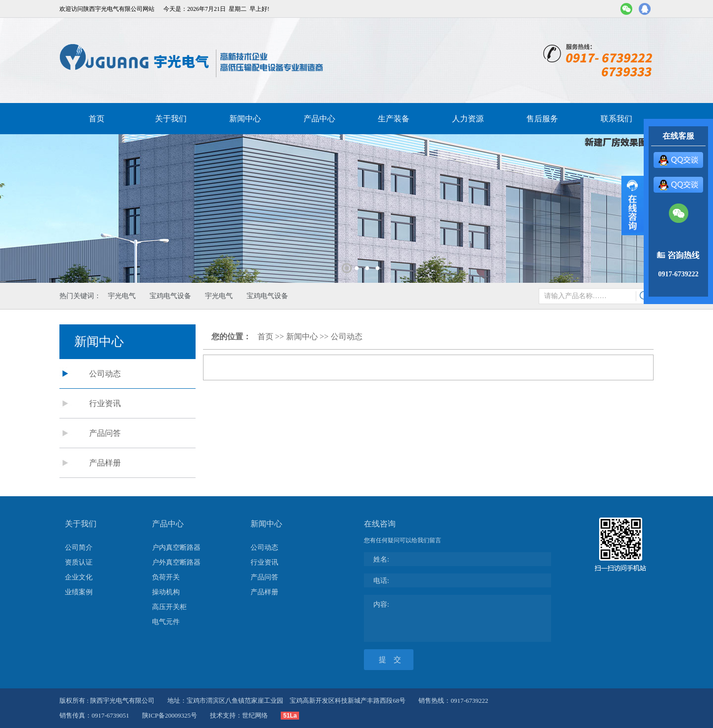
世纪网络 (255, 715)
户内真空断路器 (176, 547)
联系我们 (616, 119)
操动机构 (166, 592)
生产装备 (394, 119)
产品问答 (105, 433)
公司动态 (105, 374)
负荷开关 (166, 577)
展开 (633, 206)
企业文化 (79, 577)
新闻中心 (245, 119)
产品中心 (319, 119)
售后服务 (542, 119)
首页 (97, 119)
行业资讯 (105, 403)
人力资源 (468, 119)
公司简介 (79, 547)
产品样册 (105, 463)
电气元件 (166, 622)
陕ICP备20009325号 (170, 715)
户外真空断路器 (176, 562)
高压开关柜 (169, 607)
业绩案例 (79, 592)
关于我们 (171, 119)
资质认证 (79, 562)
